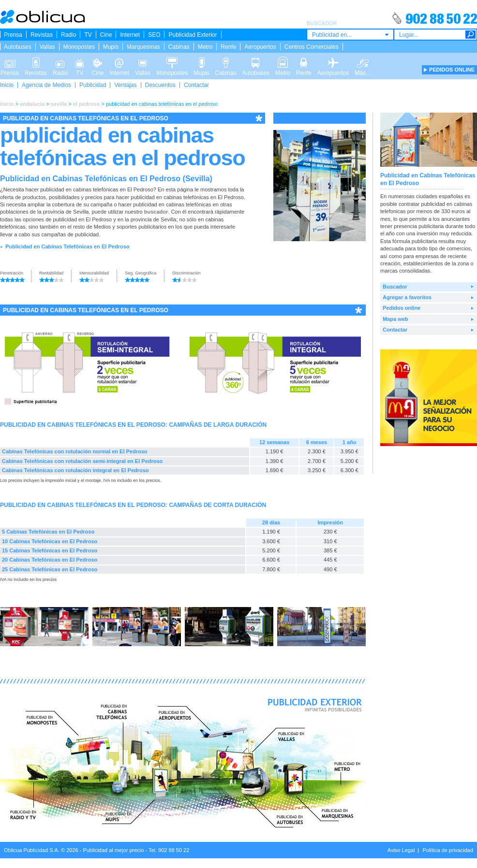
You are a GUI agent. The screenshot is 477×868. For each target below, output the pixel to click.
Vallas (47, 47)
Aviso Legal (401, 850)
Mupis (111, 47)
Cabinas (179, 47)
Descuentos (160, 85)
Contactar (196, 85)
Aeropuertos (260, 47)
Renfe (228, 47)
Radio (68, 35)
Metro (205, 47)
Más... (363, 62)
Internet (130, 35)
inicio (7, 104)
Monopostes (79, 47)
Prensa (13, 35)
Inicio (7, 85)
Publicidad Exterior (193, 35)
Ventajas (125, 85)
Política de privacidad (448, 850)
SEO (154, 35)
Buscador (395, 287)
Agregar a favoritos (407, 297)
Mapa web (395, 319)
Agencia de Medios (46, 85)
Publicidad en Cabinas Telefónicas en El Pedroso (67, 246)
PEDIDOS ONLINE (452, 70)
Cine (106, 35)
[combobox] (350, 35)
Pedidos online (402, 308)
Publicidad (93, 85)
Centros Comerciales (312, 47)
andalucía (32, 104)
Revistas (42, 35)
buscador (156, 212)
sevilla (59, 104)
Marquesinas (143, 47)
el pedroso (87, 104)
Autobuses (18, 47)
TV (88, 35)
